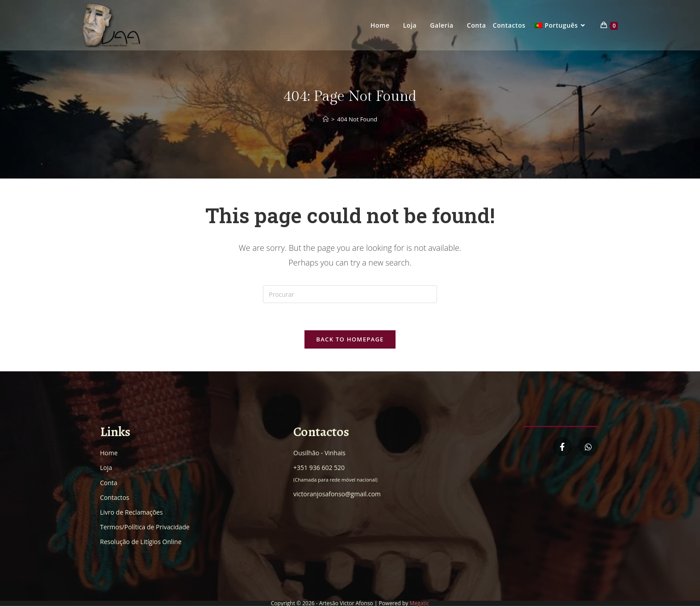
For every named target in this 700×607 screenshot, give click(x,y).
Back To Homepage (350, 339)
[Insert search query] (350, 294)
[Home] (326, 119)
